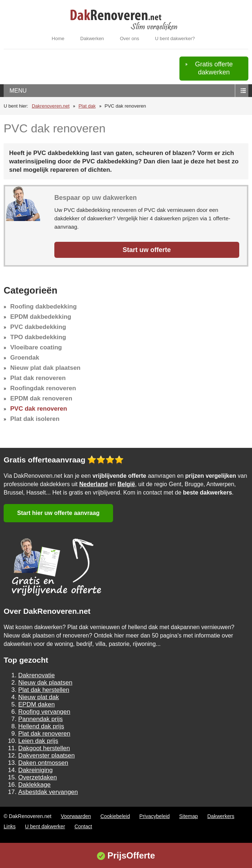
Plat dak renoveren (38, 378)
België (126, 484)
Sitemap (188, 816)
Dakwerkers (221, 816)
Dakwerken (92, 38)
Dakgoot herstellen (44, 748)
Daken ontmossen (43, 763)
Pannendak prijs (40, 719)
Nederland (93, 484)
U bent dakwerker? (175, 38)
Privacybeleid (154, 816)
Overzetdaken (38, 777)
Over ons (130, 38)
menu (18, 91)
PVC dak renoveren (39, 409)
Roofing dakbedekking (43, 307)
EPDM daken (36, 704)
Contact (83, 826)
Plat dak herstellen (44, 690)
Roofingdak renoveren (43, 388)
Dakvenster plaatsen (46, 755)
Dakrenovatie (36, 675)
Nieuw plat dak (39, 697)
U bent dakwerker (45, 826)
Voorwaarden (76, 816)
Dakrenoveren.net (51, 106)
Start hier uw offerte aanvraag (58, 513)
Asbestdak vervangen (48, 792)
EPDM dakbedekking (41, 317)
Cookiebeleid (115, 816)
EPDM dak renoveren (41, 398)
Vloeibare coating (36, 347)
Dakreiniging (36, 770)
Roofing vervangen (44, 712)
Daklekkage (34, 785)
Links (10, 826)
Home (58, 38)
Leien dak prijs (38, 741)
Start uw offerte (147, 250)
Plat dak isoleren (35, 419)
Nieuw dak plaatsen (45, 683)
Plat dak (87, 106)
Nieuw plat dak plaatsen (45, 368)
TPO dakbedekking (38, 337)
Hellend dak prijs (41, 726)
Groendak (25, 358)
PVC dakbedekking (38, 327)
